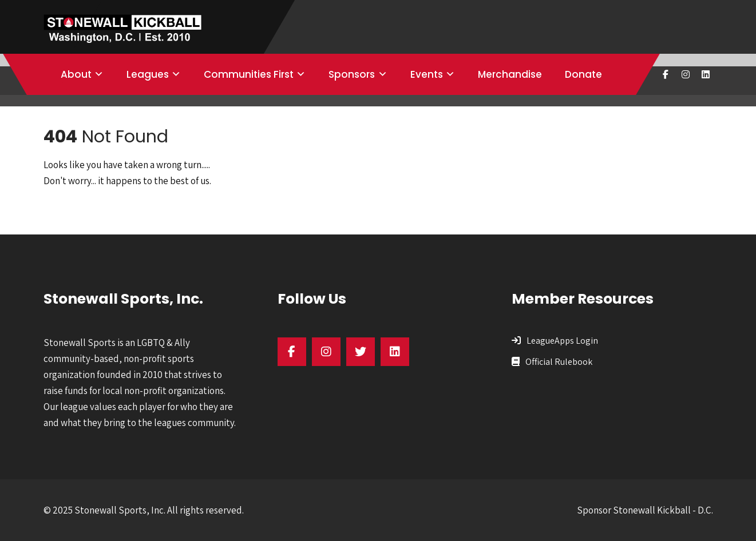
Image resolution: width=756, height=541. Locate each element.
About (76, 74)
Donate (583, 74)
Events (427, 74)
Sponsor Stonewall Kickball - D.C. (645, 510)
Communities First (249, 74)
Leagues (148, 74)
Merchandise (510, 74)
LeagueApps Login (562, 341)
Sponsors (352, 74)
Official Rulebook (559, 362)
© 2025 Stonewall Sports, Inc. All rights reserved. (144, 510)
